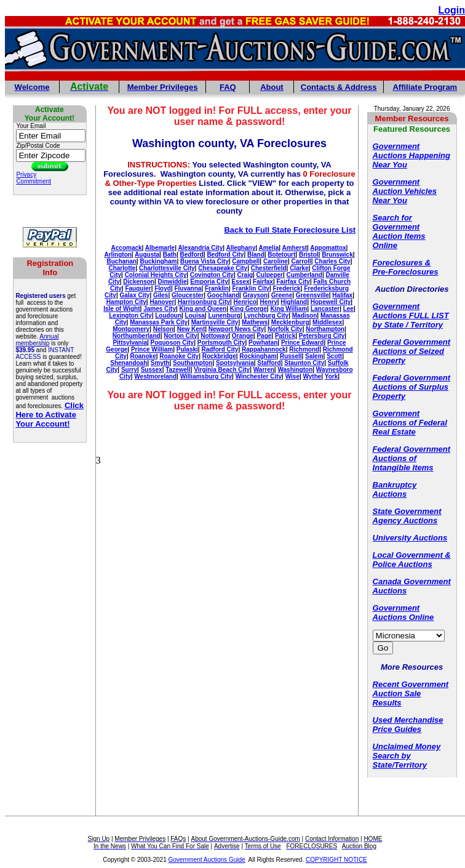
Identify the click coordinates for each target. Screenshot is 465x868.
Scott (334, 356)
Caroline (276, 261)
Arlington (117, 255)
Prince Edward (302, 343)
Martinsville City (215, 322)
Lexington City (130, 315)
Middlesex (327, 322)
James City (160, 309)
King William (288, 309)
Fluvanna (188, 288)
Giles (161, 295)
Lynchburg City (266, 315)
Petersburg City (322, 336)
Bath (170, 255)
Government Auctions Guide (207, 860)
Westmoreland (155, 376)
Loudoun (168, 315)
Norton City (180, 336)
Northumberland (137, 336)
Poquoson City (173, 343)
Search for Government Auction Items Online (399, 231)
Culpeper (270, 275)
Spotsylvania (235, 363)
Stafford (269, 363)
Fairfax (263, 282)
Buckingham (158, 261)
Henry (268, 302)
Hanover (162, 302)
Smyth (160, 363)
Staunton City (304, 363)
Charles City (332, 261)
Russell (291, 356)
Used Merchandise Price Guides (408, 725)
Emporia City (209, 282)
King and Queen (203, 309)
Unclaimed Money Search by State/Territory (407, 756)
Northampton (325, 329)
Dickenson (139, 282)
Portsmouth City (221, 343)
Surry (129, 370)
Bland (256, 255)
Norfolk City (285, 329)
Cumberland (304, 275)
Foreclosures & (402, 263)
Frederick (287, 288)
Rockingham (258, 356)
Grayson (256, 295)
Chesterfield (269, 268)
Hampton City (126, 302)
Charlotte (122, 268)
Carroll (301, 261)
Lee (348, 309)
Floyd (163, 288)
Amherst (294, 248)
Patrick (285, 336)
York (332, 376)
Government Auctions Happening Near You (411, 155)
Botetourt (281, 255)
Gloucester (188, 295)
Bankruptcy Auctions (395, 489)
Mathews (255, 322)
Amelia (268, 248)
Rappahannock (264, 349)
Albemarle (160, 248)
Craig (245, 275)
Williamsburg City (206, 376)
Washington (295, 370)
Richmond (304, 349)
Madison (305, 315)
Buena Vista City (205, 261)
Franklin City (251, 288)
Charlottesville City (167, 268)
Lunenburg (224, 315)
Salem (314, 356)
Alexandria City (200, 248)
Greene (282, 295)
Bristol (309, 255)
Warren (264, 370)
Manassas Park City (159, 322)
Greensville (312, 295)
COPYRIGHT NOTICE (336, 860)
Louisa (195, 315)
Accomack (127, 248)
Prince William (152, 349)
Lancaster (325, 309)
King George (248, 309)
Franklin (217, 288)
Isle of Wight (121, 309)
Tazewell (178, 370)
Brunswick (337, 255)
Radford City (220, 349)
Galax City (134, 295)
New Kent (191, 329)
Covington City (212, 275)
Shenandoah (129, 363)
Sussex (152, 370)
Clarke (299, 268)
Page (264, 336)
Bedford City (225, 255)
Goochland (223, 295)
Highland (294, 302)
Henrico (245, 302)
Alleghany (240, 248)
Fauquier (138, 288)
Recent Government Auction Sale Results (411, 693)
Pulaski (187, 349)
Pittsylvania (130, 343)
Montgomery (131, 329)
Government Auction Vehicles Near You (405, 191)
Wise (292, 376)
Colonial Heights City (156, 275)
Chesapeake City (223, 268)
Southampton (193, 363)
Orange (243, 336)
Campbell (246, 261)
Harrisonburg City (204, 302)
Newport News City (236, 329)
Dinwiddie (173, 282)
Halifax (342, 295)
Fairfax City (293, 282)
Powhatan (263, 343)
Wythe (312, 376)
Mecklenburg (290, 322)
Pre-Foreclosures (406, 272)
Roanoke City (179, 356)
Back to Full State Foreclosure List (290, 230)
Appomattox (328, 248)
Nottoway (214, 336)
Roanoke (143, 356)
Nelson (163, 329)
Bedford (191, 255)
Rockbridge (219, 356)
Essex (241, 282)
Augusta (147, 255)
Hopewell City (331, 302)
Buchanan (121, 261)
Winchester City (259, 376)
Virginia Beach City (222, 370)
